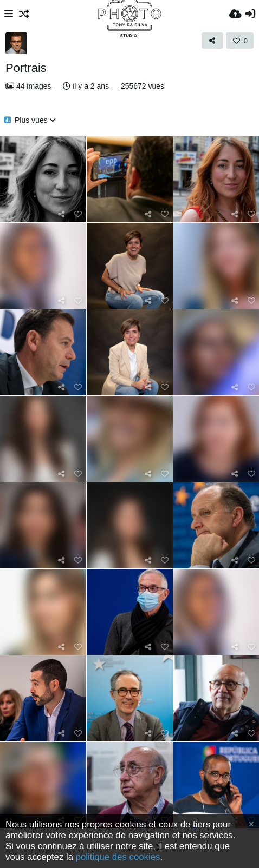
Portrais (26, 68)
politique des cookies (118, 857)
